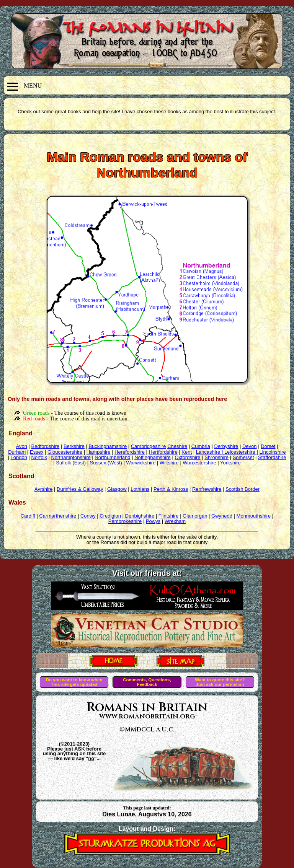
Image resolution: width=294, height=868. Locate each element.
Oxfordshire (187, 457)
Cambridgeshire (149, 446)
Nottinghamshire (153, 457)
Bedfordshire (46, 446)
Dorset (268, 446)
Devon (250, 446)
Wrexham (175, 521)
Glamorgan (195, 516)
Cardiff (28, 516)
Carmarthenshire (58, 516)
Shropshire (216, 457)
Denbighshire (140, 516)
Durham (17, 452)
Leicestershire (241, 452)
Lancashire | (210, 452)
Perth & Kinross (171, 489)
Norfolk (39, 457)
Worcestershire (199, 463)
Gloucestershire (65, 452)
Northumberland (112, 457)
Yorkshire (230, 463)
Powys (153, 521)
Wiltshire (169, 463)
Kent (187, 452)
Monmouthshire (254, 516)
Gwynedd (222, 516)
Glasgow (117, 489)
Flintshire (169, 516)
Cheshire (177, 446)
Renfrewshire (207, 489)
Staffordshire (272, 457)
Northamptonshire (71, 457)
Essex (37, 452)
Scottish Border (243, 489)
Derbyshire (226, 446)
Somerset (243, 457)
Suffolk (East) (71, 463)
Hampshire (99, 452)
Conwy (88, 516)
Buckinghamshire (108, 446)
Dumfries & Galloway (80, 489)
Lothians (140, 489)
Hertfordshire (163, 452)
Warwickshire (141, 463)
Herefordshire (130, 452)
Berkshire (74, 446)
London (19, 457)
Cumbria (201, 446)
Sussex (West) (106, 463)
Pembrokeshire (125, 521)
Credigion (110, 516)
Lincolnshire (272, 452)
